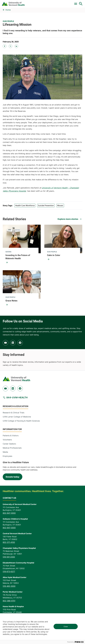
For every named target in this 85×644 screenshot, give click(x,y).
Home (8, 10)
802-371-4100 (9, 542)
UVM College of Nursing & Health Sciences (21, 421)
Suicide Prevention (46, 205)
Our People (8, 21)
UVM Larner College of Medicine (17, 417)
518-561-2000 (9, 557)
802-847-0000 (9, 513)
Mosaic (60, 205)
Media (5, 452)
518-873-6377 (9, 572)
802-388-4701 (9, 601)
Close (66, 626)
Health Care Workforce (25, 205)
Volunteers (7, 440)
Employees (7, 456)
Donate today (13, 477)
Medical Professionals (12, 448)
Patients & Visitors (11, 436)
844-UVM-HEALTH (17, 398)
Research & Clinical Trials (14, 413)
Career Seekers (9, 444)
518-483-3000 (9, 586)
